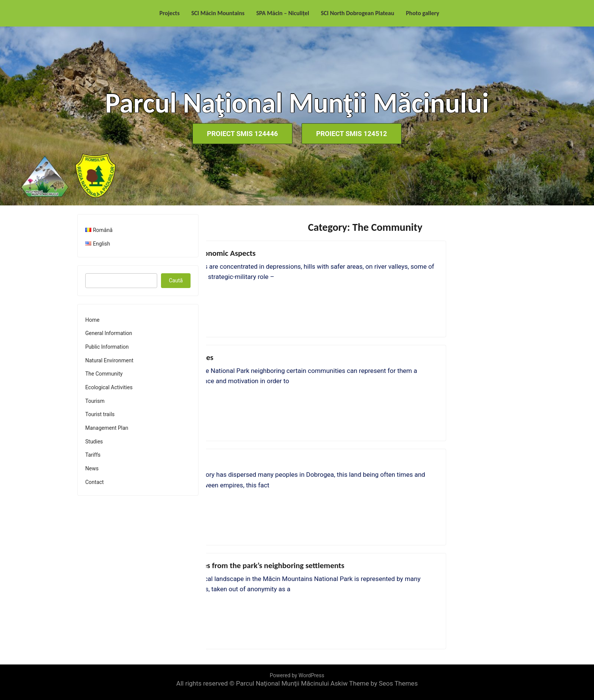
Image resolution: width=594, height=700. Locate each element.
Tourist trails (100, 414)
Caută (176, 280)
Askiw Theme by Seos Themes (374, 683)
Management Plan (107, 428)
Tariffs (93, 455)
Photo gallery (423, 13)
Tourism (95, 401)
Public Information (107, 347)
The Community (104, 374)
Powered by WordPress (297, 675)
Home (92, 320)
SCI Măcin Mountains (218, 13)
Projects (170, 13)
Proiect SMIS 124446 (242, 134)
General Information (109, 333)
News (92, 468)
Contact (95, 482)
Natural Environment (109, 360)
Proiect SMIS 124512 (352, 134)
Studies (94, 442)
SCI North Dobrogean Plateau (358, 13)
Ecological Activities (109, 387)
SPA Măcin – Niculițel (283, 13)
